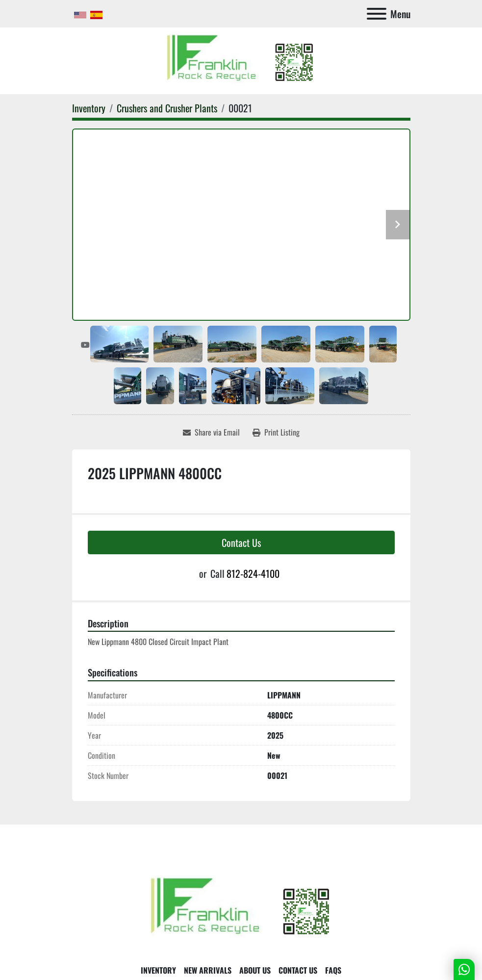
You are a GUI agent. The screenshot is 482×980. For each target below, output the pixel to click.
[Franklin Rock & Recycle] (241, 908)
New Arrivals (208, 970)
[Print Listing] (276, 432)
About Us (255, 970)
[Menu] (377, 14)
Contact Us (241, 542)
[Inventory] (89, 108)
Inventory (158, 970)
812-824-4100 (253, 573)
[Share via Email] (211, 432)
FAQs (333, 970)
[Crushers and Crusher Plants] (167, 108)
